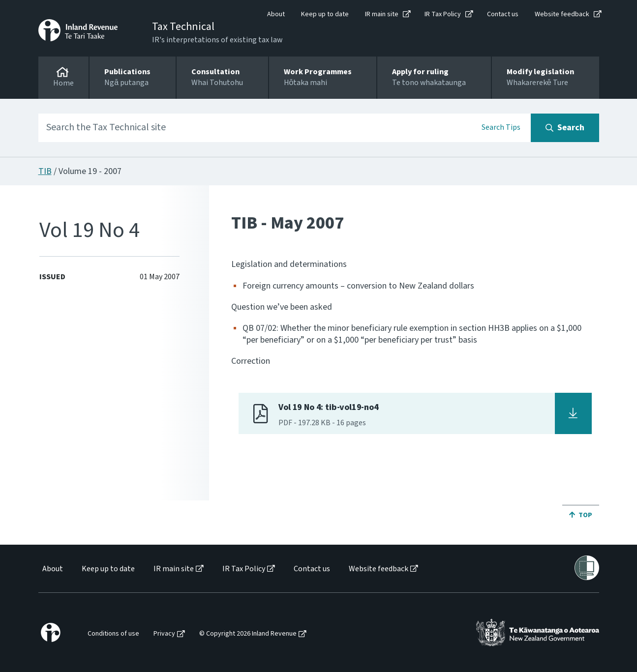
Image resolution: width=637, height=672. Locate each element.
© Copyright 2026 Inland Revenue (248, 634)
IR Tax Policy (443, 14)
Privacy (164, 634)
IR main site (382, 14)
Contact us (503, 14)
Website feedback (562, 14)
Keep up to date (325, 14)
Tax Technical (183, 27)
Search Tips (501, 127)
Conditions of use (113, 634)
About (276, 14)
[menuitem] (52, 569)
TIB (45, 171)
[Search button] (565, 128)
